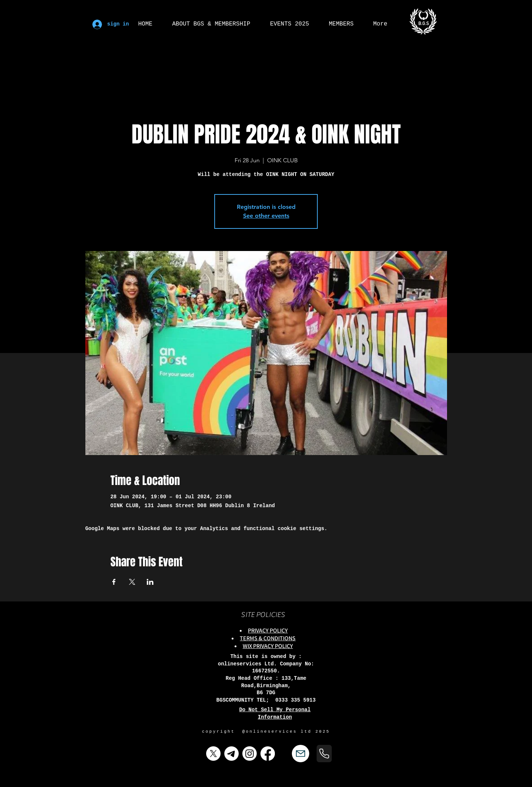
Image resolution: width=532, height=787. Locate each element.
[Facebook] (268, 754)
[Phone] (324, 754)
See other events (266, 216)
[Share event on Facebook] (114, 582)
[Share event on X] (132, 582)
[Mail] (301, 754)
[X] (213, 754)
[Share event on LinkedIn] (150, 582)
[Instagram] (250, 754)
